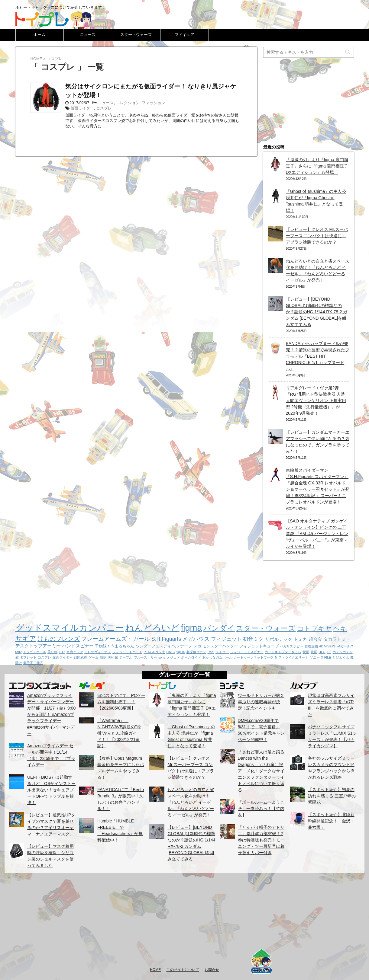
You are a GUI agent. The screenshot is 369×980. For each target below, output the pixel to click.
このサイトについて (183, 970)
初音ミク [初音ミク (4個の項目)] (253, 639)
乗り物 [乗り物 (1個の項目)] (52, 652)
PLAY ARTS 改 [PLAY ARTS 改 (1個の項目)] (154, 652)
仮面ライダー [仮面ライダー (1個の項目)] (63, 657)
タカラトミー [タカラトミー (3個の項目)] (337, 639)
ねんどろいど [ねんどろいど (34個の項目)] (152, 628)
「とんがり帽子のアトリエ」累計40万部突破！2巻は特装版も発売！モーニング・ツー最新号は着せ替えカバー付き (261, 840)
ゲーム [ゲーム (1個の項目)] (94, 657)
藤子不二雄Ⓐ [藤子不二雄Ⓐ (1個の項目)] (33, 663)
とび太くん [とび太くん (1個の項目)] (341, 657)
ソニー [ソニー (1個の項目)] (315, 657)
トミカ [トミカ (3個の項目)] (300, 639)
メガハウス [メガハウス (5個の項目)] (196, 639)
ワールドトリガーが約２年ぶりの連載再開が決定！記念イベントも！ (261, 702)
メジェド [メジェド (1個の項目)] (173, 657)
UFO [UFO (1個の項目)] (322, 652)
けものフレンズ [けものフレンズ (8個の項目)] (59, 639)
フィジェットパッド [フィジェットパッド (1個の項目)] (127, 652)
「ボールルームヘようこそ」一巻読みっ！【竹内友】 (261, 809)
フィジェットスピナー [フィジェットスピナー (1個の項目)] (247, 652)
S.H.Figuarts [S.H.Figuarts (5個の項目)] (166, 639)
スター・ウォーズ (136, 35)
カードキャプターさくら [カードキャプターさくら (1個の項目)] (283, 652)
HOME (155, 970)
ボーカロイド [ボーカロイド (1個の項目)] (191, 657)
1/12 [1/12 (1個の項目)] (62, 652)
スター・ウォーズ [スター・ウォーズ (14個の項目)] (266, 628)
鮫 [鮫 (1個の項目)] (17, 657)
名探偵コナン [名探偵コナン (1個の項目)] (196, 652)
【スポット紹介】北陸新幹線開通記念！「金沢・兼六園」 (331, 821)
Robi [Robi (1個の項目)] (211, 652)
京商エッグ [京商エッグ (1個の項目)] (75, 652)
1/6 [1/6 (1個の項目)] (329, 652)
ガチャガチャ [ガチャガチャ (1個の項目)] (343, 652)
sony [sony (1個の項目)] (162, 657)
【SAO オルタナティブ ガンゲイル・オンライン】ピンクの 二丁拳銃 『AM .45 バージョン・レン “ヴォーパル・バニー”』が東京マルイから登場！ (317, 534)
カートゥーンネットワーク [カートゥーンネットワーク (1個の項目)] (254, 657)
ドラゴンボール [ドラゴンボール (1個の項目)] (35, 652)
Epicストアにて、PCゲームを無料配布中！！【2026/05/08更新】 (121, 702)
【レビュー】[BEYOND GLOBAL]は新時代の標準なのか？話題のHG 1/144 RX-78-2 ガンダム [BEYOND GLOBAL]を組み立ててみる (317, 312)
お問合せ (212, 970)
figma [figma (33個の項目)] (191, 628)
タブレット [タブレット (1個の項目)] (28, 657)
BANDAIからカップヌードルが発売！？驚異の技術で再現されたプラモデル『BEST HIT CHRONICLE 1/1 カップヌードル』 (318, 356)
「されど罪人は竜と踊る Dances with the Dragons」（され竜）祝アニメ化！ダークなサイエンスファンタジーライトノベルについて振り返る (261, 771)
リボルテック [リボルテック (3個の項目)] (279, 639)
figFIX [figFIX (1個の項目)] (181, 652)
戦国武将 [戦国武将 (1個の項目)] (80, 657)
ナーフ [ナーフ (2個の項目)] (186, 646)
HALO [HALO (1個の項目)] (171, 652)
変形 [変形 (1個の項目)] (306, 652)
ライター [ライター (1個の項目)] (222, 652)
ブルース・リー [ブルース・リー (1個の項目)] (146, 657)
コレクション (128, 103)
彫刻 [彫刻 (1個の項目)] (103, 657)
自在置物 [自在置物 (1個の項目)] (311, 646)
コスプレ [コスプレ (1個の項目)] (44, 657)
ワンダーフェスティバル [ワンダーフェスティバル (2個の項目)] (157, 646)
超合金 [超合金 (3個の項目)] (315, 639)
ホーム (39, 35)
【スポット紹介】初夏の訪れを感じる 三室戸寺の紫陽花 (332, 796)
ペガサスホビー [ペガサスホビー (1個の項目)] (291, 646)
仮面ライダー (82, 108)
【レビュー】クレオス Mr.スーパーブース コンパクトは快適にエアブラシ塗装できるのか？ (317, 236)
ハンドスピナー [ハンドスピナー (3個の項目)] (78, 646)
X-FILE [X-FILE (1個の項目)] (326, 657)
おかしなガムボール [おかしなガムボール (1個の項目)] (217, 657)
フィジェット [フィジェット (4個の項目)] (226, 639)
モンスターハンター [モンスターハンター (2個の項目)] (220, 646)
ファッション (154, 103)
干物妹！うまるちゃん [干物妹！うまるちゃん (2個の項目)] (115, 646)
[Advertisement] (184, 920)
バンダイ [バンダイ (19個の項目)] (219, 628)
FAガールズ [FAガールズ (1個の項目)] (345, 646)
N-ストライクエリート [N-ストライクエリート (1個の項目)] (292, 657)
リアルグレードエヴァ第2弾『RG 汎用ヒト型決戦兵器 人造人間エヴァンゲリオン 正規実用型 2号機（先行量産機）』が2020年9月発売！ (316, 401)
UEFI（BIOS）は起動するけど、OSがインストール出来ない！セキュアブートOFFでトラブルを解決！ (51, 790)
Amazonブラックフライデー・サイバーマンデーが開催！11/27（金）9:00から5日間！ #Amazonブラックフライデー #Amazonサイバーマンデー (51, 714)
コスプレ (104, 108)
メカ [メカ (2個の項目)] (197, 646)
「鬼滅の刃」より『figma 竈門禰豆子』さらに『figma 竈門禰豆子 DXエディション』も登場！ (317, 166)
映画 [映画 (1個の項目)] (314, 652)
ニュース (88, 35)
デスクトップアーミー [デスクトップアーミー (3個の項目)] (38, 646)
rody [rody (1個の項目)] (19, 652)
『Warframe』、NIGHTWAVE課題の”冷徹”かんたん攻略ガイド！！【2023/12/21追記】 (119, 733)
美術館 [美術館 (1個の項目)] (113, 657)
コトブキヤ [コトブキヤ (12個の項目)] (314, 629)
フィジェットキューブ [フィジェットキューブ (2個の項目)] (259, 646)
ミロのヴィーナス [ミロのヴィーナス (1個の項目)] (98, 652)
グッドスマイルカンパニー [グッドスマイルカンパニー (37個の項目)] (70, 628)
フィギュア (184, 35)
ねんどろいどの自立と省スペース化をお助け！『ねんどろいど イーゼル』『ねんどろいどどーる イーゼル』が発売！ (191, 802)
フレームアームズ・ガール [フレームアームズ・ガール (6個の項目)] (115, 639)
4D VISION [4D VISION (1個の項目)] (327, 646)
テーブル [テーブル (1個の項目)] (126, 657)
